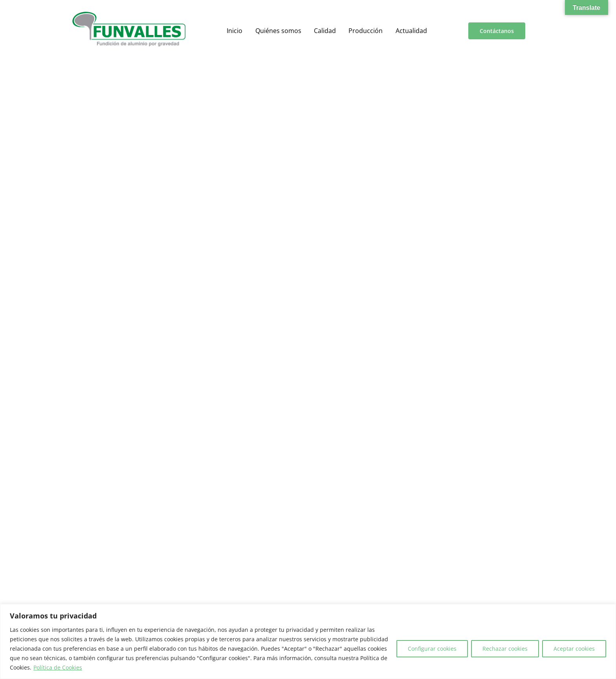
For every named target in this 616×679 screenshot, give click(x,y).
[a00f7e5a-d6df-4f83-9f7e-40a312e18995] (129, 15)
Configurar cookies (432, 649)
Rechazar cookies (505, 649)
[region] (308, 641)
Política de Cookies (58, 667)
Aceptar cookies (574, 649)
